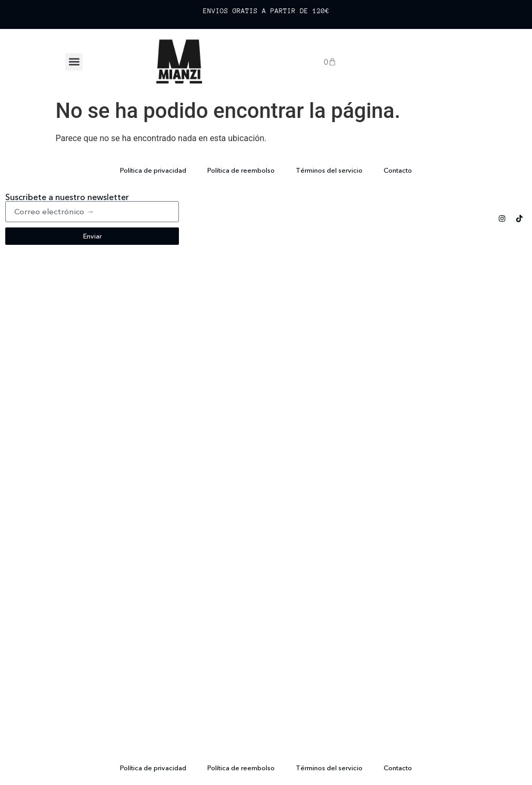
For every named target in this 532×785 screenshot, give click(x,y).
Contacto (398, 170)
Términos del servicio (329, 170)
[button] (74, 62)
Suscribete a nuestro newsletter (67, 197)
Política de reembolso (241, 170)
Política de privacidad (153, 170)
